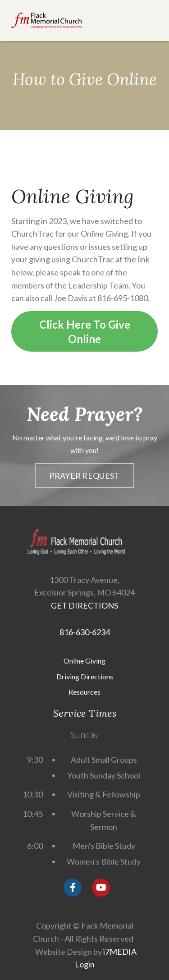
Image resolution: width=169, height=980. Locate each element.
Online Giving (84, 661)
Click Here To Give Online (85, 332)
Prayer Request (84, 476)
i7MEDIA (120, 952)
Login (85, 964)
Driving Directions (85, 676)
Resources (84, 692)
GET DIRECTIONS (84, 605)
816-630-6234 (85, 632)
